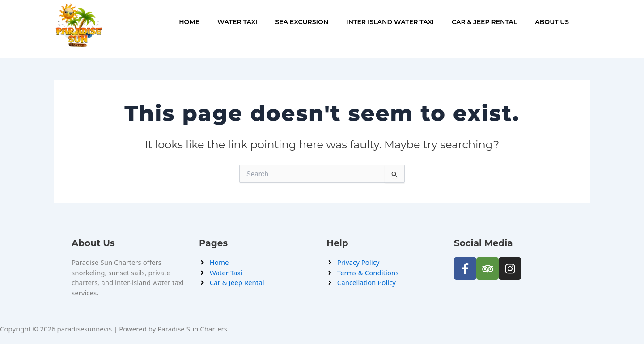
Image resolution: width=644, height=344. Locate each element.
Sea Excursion (302, 22)
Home (189, 22)
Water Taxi (237, 22)
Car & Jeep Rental (484, 22)
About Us (552, 22)
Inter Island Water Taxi (390, 22)
